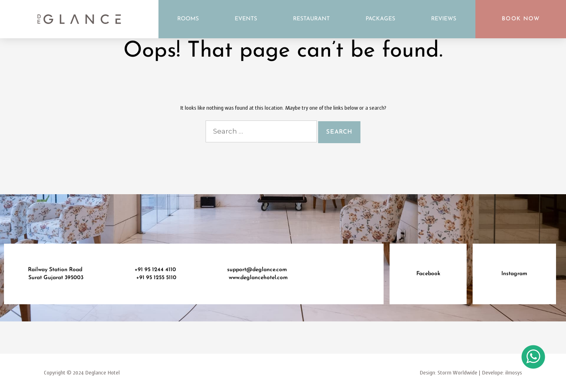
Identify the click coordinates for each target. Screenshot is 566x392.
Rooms (188, 19)
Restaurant (311, 19)
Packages (380, 19)
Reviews (444, 19)
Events (246, 19)
